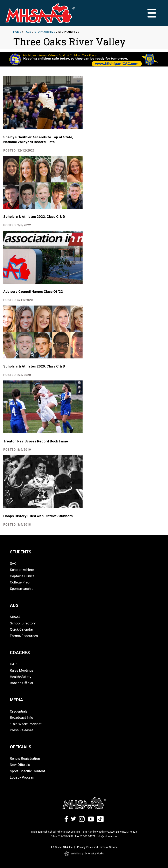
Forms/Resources (24, 636)
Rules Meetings (22, 670)
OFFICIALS (21, 747)
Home (17, 32)
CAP (13, 664)
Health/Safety (21, 677)
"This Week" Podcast (26, 724)
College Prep (20, 582)
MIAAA (15, 617)
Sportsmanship (22, 589)
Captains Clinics (22, 576)
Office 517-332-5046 (62, 836)
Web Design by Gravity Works (84, 854)
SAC (13, 563)
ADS (14, 605)
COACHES (20, 653)
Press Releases (22, 730)
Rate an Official (21, 683)
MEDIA (16, 700)
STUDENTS (21, 552)
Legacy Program (23, 777)
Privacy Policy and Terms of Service (97, 847)
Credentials (19, 711)
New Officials (20, 765)
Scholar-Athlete (22, 570)
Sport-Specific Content (27, 771)
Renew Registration (25, 758)
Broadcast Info (22, 717)
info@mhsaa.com (107, 836)
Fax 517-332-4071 (85, 836)
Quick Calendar (22, 629)
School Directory (23, 623)
